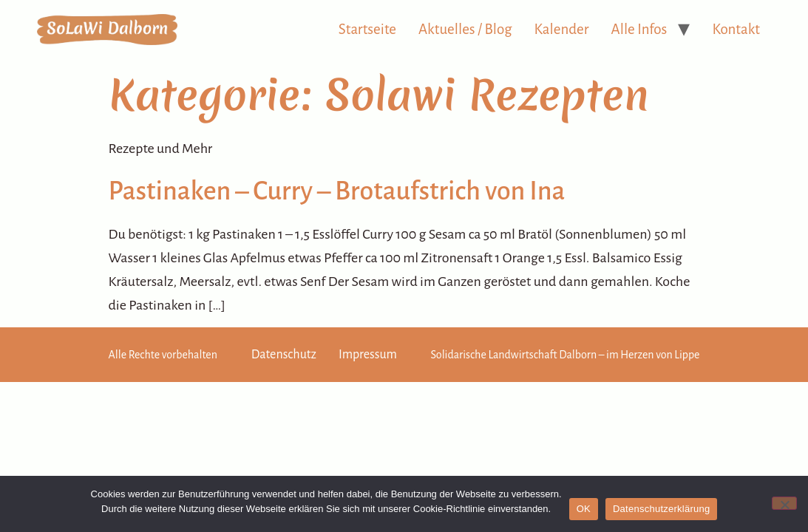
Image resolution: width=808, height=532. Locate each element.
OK (584, 509)
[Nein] (784, 503)
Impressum (368, 355)
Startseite (367, 29)
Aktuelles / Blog (465, 29)
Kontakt (736, 29)
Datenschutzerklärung (661, 509)
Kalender (562, 29)
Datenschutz (284, 355)
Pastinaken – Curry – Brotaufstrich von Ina (337, 191)
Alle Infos (639, 29)
